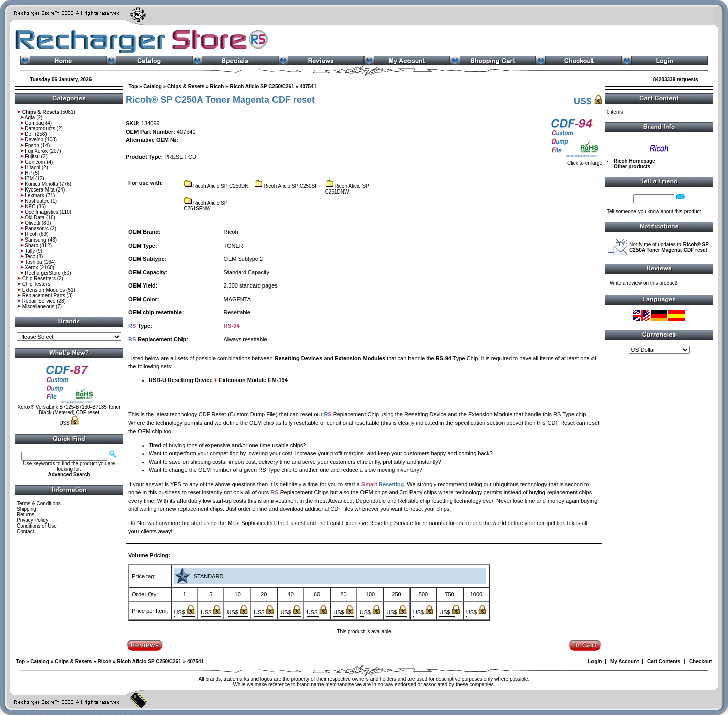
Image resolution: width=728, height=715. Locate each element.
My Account (624, 662)
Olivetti (33, 223)
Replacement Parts (44, 295)
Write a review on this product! (644, 283)
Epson (32, 145)
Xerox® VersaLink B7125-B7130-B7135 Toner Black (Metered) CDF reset (69, 410)
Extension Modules (44, 290)
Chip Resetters (39, 279)
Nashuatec (37, 201)
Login (595, 662)
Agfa (30, 117)
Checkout (701, 662)
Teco (30, 256)
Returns (26, 515)
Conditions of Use (37, 526)
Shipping (27, 509)
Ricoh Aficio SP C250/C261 (262, 87)
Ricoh (31, 234)
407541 (308, 87)
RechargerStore (43, 273)
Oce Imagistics (41, 212)
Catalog (152, 87)
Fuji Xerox (36, 151)
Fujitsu (32, 156)
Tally (30, 251)
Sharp (32, 245)
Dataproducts (40, 129)
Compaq (34, 123)
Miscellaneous (38, 306)
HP (28, 173)
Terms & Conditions (39, 504)
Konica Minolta (41, 184)
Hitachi (33, 168)
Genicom (35, 162)
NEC (30, 206)
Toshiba (33, 262)
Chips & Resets (186, 87)
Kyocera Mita (39, 190)
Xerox (31, 268)
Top (133, 87)
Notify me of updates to (669, 247)
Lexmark (34, 195)
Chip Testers (36, 284)
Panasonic (37, 229)
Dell (29, 134)
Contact (25, 531)
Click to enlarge (576, 161)
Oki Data (35, 218)
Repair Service (39, 301)
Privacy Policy (32, 520)
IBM (29, 179)
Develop (34, 140)
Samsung (35, 240)
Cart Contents (664, 662)
